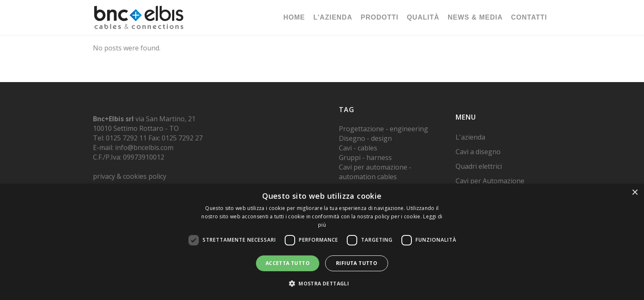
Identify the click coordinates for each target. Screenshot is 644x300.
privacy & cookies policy (130, 176)
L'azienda (470, 137)
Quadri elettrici (479, 166)
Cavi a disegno (478, 152)
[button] (322, 284)
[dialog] (322, 242)
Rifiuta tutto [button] (357, 263)
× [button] (635, 193)
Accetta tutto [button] (288, 263)
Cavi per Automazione (490, 181)
